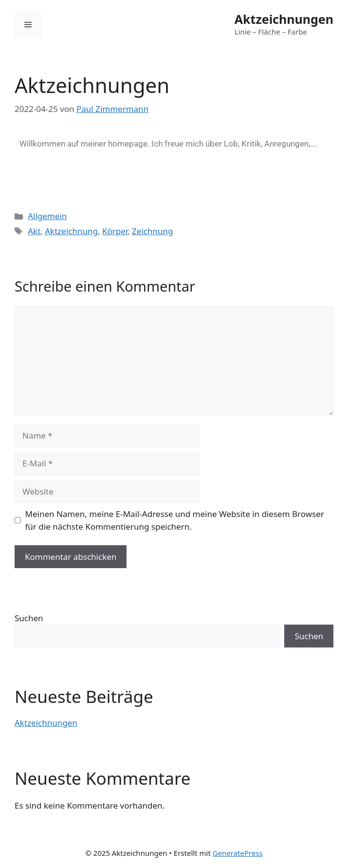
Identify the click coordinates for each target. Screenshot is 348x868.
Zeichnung (152, 231)
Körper (115, 231)
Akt (34, 231)
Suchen (29, 618)
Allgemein (47, 216)
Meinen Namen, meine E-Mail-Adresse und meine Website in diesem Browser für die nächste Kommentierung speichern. (175, 520)
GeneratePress (238, 853)
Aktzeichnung (71, 231)
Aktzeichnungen (284, 19)
